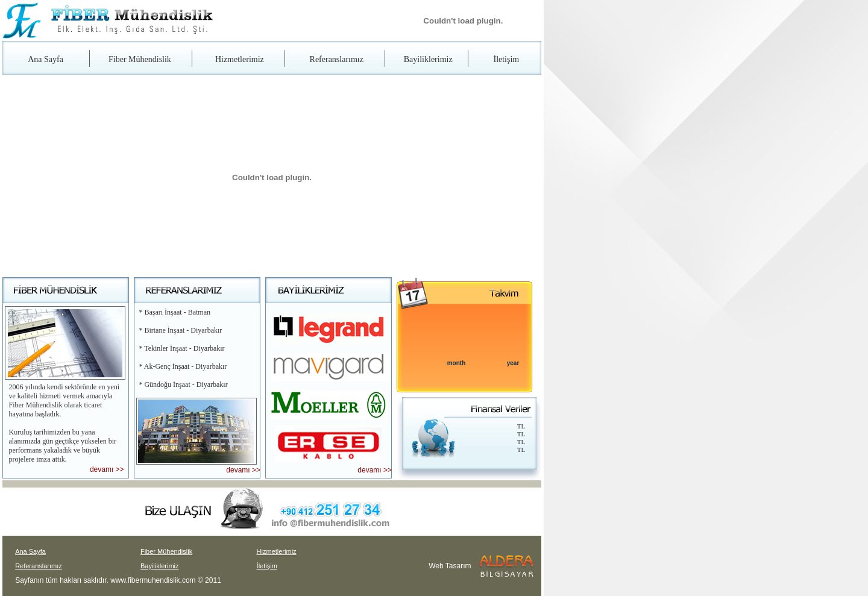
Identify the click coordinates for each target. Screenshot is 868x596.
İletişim (506, 59)
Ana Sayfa (46, 59)
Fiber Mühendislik (140, 59)
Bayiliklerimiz (428, 59)
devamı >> (107, 469)
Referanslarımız (337, 59)
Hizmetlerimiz (240, 59)
